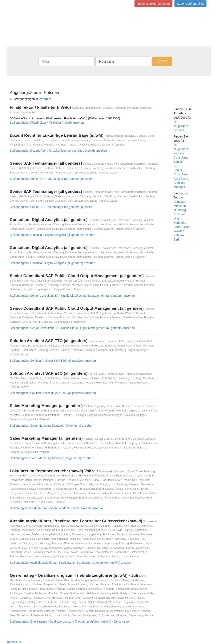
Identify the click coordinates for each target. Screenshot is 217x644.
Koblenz (179, 235)
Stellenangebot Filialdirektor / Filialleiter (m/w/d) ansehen (47, 123)
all (175, 122)
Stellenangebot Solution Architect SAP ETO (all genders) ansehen (53, 361)
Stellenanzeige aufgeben (153, 4)
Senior (178, 162)
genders (179, 130)
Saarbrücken (182, 227)
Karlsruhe (180, 223)
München (180, 206)
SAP (177, 166)
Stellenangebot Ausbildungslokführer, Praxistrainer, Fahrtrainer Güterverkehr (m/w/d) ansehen (71, 563)
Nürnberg (180, 210)
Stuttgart (179, 214)
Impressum (14, 642)
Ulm (176, 218)
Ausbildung (181, 179)
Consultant (181, 157)
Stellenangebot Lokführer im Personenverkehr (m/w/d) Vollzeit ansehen (56, 508)
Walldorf (179, 231)
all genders (181, 126)
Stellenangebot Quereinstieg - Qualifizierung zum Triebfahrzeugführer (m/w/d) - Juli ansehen (70, 622)
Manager (179, 187)
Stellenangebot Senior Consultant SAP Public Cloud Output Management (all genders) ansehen (72, 296)
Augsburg (180, 202)
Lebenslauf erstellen (190, 4)
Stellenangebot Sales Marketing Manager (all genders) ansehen (52, 426)
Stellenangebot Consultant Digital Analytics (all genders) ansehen (53, 235)
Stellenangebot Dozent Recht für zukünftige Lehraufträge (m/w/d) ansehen (59, 151)
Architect (179, 183)
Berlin (177, 239)
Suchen (162, 61)
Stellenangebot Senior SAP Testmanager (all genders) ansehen (51, 179)
